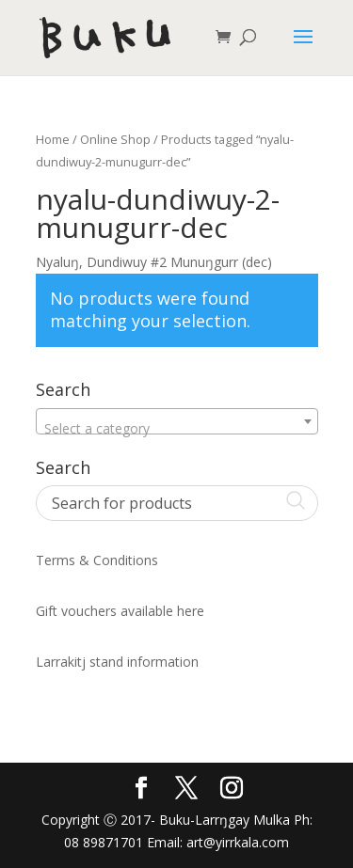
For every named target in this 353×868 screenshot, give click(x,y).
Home (53, 139)
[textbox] (177, 429)
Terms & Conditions (97, 560)
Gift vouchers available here (120, 611)
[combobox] (177, 421)
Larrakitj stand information (117, 662)
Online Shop (115, 139)
